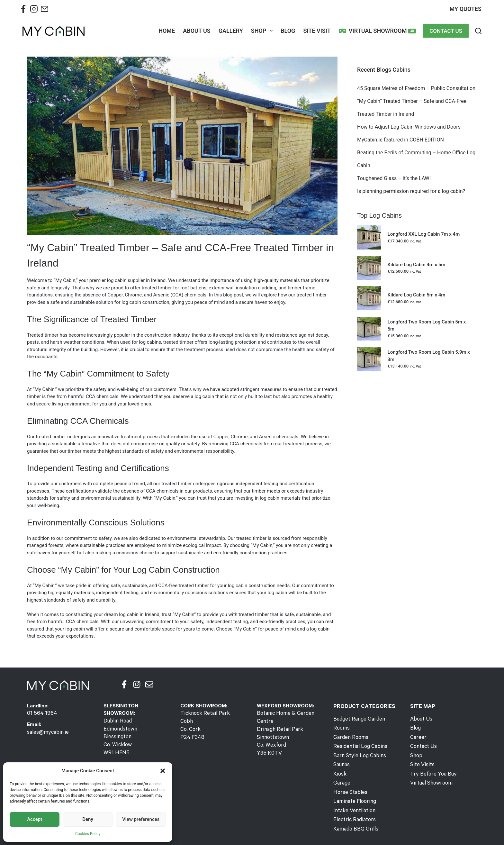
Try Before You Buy (432, 772)
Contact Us (423, 746)
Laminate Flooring (353, 789)
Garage (341, 772)
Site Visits (422, 763)
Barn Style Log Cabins (358, 746)
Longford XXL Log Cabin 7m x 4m (424, 234)
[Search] (478, 31)
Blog (415, 728)
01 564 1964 (40, 714)
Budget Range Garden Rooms (367, 720)
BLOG (288, 31)
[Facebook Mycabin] (23, 10)
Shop (416, 754)
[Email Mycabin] (45, 10)
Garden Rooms (350, 728)
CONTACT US (446, 31)
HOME (167, 31)
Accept (35, 819)
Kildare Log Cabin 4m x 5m (417, 265)
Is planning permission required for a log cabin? (411, 191)
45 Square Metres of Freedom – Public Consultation (417, 88)
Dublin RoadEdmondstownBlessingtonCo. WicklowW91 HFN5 (120, 737)
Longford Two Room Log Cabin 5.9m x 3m (429, 356)
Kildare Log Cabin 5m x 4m (417, 295)
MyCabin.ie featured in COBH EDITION (401, 140)
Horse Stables (349, 780)
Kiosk (340, 763)
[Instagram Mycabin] (34, 10)
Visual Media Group (343, 832)
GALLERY (231, 31)
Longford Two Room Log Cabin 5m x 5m (427, 326)
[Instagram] (137, 684)
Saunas (341, 754)
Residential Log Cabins (359, 737)
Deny (88, 819)
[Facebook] (124, 684)
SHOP (263, 31)
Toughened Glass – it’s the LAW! (394, 178)
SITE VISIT (317, 31)
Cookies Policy (88, 834)
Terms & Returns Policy (267, 832)
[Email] (149, 684)
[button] (163, 771)
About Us (421, 720)
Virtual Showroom (377, 31)
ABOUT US (197, 31)
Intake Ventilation (353, 798)
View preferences (141, 819)
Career (418, 737)
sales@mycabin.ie (47, 732)
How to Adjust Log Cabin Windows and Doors (409, 127)
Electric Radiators (353, 806)
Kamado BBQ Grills (354, 815)
